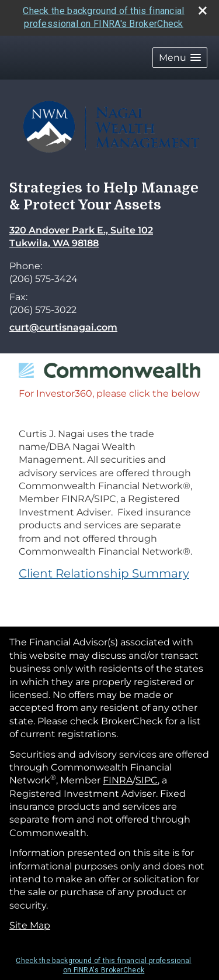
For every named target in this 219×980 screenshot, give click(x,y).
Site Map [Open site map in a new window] (30, 925)
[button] (180, 58)
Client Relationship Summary (104, 573)
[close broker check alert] (203, 11)
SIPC (147, 780)
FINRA (118, 780)
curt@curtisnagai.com (63, 327)
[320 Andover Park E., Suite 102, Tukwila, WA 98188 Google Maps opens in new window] (81, 237)
